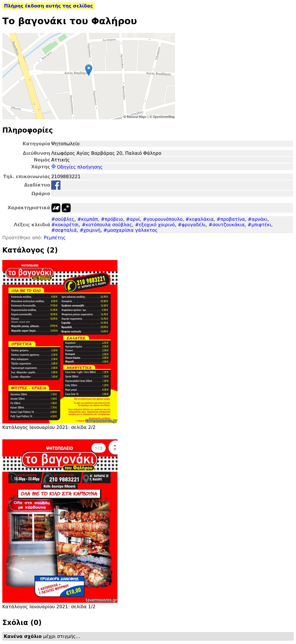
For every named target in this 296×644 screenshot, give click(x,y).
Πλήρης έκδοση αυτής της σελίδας (49, 6)
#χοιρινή (90, 230)
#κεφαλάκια (200, 219)
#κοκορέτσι (65, 225)
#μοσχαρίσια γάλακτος (130, 230)
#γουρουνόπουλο (163, 219)
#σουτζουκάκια (226, 225)
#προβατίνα (231, 219)
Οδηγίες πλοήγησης (77, 167)
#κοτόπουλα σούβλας (107, 225)
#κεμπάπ (87, 219)
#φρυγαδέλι (192, 225)
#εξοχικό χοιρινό (155, 225)
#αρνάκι (257, 219)
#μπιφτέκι (259, 225)
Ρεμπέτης (55, 238)
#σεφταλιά (64, 230)
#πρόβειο (112, 219)
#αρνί (133, 219)
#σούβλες (63, 219)
